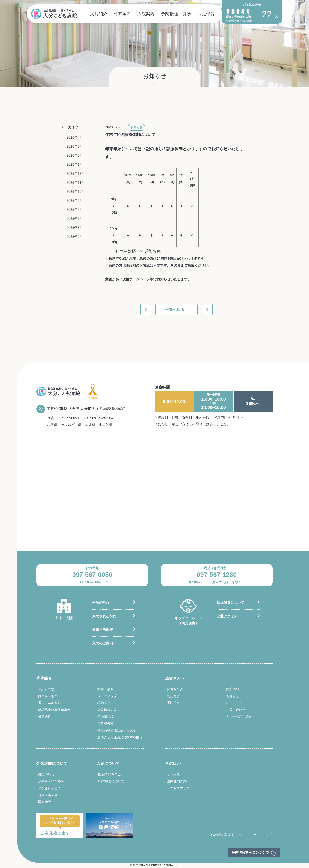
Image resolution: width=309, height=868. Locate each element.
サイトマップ (262, 835)
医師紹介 (45, 802)
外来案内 (122, 14)
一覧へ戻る (175, 310)
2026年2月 (75, 156)
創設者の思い (48, 689)
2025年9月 (75, 201)
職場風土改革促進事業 (54, 710)
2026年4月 (75, 137)
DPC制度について (111, 781)
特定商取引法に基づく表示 (117, 730)
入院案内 (146, 14)
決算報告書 (105, 723)
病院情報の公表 (109, 710)
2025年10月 (76, 192)
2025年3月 (75, 228)
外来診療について (52, 763)
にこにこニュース (239, 703)
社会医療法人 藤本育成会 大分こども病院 (54, 14)
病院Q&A (233, 689)
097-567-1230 (217, 574)
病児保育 (206, 14)
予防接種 (173, 703)
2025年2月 (75, 237)
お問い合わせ (236, 710)
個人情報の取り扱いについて (229, 835)
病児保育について (230, 603)
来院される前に (104, 616)
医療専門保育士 (110, 774)
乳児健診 (173, 696)
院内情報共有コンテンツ (250, 852)
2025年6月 (75, 219)
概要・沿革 (105, 689)
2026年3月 (75, 146)
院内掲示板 (105, 717)
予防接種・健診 (176, 14)
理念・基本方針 (49, 703)
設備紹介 (104, 703)
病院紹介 (99, 14)
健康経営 (45, 717)
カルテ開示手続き (239, 717)
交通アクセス (227, 616)
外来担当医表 (103, 630)
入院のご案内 (103, 643)
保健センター (177, 689)
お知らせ (136, 127)
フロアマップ (107, 696)
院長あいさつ (48, 696)
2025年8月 (75, 210)
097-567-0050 (68, 418)
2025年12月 (76, 174)
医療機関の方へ (178, 781)
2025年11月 (76, 183)
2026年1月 (75, 165)
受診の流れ (101, 603)
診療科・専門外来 (51, 781)
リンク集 (173, 774)
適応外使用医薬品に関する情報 (120, 737)
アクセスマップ (178, 788)
